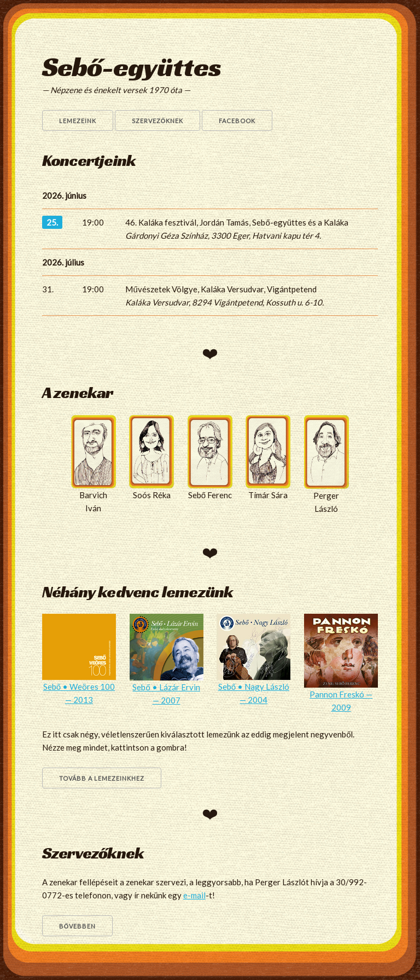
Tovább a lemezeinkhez (102, 778)
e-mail (194, 895)
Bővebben (78, 926)
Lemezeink (78, 121)
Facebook (237, 121)
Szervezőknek (158, 121)
